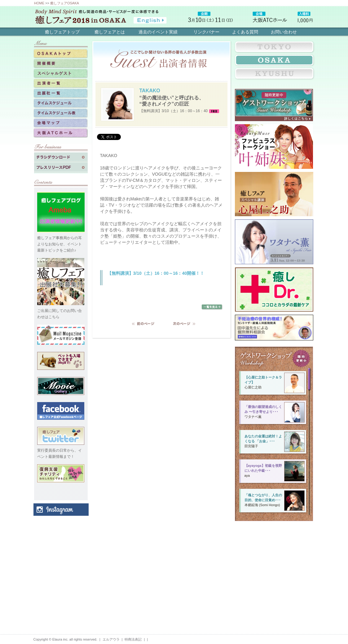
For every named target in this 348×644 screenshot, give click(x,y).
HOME (39, 3)
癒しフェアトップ (62, 32)
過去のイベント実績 (158, 32)
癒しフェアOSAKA (65, 3)
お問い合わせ (284, 32)
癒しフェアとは (110, 32)
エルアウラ (111, 639)
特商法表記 (133, 639)
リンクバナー (206, 32)
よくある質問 (245, 32)
